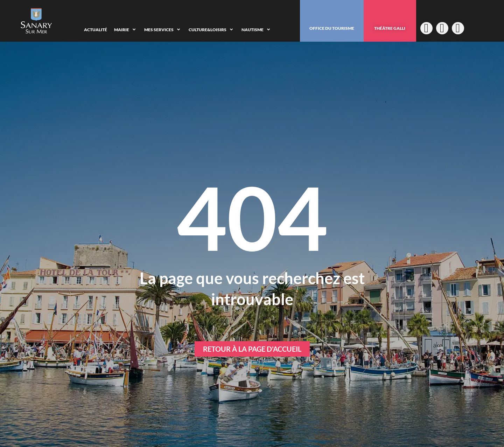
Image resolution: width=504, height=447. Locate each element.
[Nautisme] (257, 30)
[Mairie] (126, 30)
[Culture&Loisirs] (212, 30)
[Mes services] (163, 30)
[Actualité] (96, 30)
